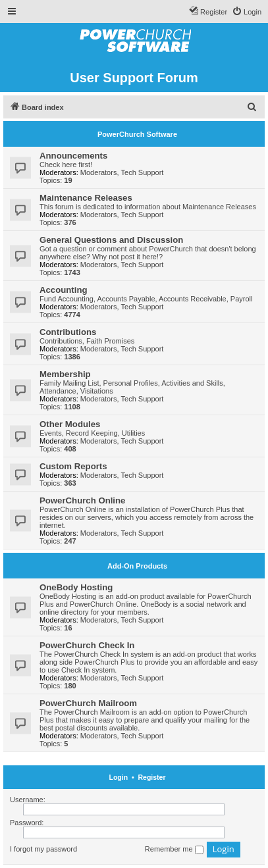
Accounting (64, 290)
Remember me (174, 850)
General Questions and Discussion (111, 240)
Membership (65, 374)
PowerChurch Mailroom (88, 703)
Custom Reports (73, 466)
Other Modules (70, 424)
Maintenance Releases (86, 198)
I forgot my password (43, 849)
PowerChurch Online (82, 500)
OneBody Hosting (76, 587)
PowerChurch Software (137, 134)
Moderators (99, 172)
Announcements (73, 156)
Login (119, 777)
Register (151, 777)
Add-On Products (137, 566)
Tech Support (143, 172)
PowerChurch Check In (87, 645)
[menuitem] (247, 12)
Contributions (68, 332)
